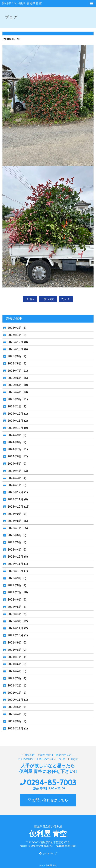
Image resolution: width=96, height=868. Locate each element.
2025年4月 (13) (17, 392)
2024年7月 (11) (17, 449)
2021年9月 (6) (16, 643)
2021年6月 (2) (16, 664)
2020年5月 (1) (16, 707)
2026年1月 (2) (16, 335)
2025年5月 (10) (17, 385)
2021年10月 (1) (17, 635)
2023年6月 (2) (16, 535)
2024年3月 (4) (16, 478)
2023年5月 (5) (16, 542)
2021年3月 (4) (16, 678)
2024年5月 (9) (16, 464)
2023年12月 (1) (17, 492)
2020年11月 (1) (17, 700)
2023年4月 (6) (16, 550)
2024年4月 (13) (17, 471)
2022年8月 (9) (16, 585)
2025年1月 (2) (16, 406)
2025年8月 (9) (16, 363)
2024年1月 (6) (16, 485)
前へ (30, 299)
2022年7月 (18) (17, 592)
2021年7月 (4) (16, 657)
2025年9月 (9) (16, 356)
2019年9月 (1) (16, 721)
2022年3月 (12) (17, 621)
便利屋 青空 (22, 3)
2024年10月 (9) (17, 428)
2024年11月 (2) (17, 421)
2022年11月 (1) (17, 564)
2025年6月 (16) (17, 378)
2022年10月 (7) (17, 571)
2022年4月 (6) (16, 614)
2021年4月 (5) (16, 671)
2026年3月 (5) (16, 328)
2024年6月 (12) (17, 456)
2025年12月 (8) (17, 342)
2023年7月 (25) (17, 528)
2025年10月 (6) (17, 349)
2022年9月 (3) (16, 578)
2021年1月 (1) (16, 693)
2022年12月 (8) (17, 557)
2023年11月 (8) (17, 499)
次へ (66, 299)
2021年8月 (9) (16, 650)
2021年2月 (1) (16, 686)
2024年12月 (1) (17, 414)
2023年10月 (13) (18, 507)
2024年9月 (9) (16, 435)
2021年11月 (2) (17, 628)
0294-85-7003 (51, 783)
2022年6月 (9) (16, 600)
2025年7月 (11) (17, 371)
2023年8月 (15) (17, 521)
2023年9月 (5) (16, 514)
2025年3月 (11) (17, 399)
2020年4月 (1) (16, 714)
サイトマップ (50, 854)
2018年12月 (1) (17, 728)
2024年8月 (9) (16, 442)
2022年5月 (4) (16, 607)
